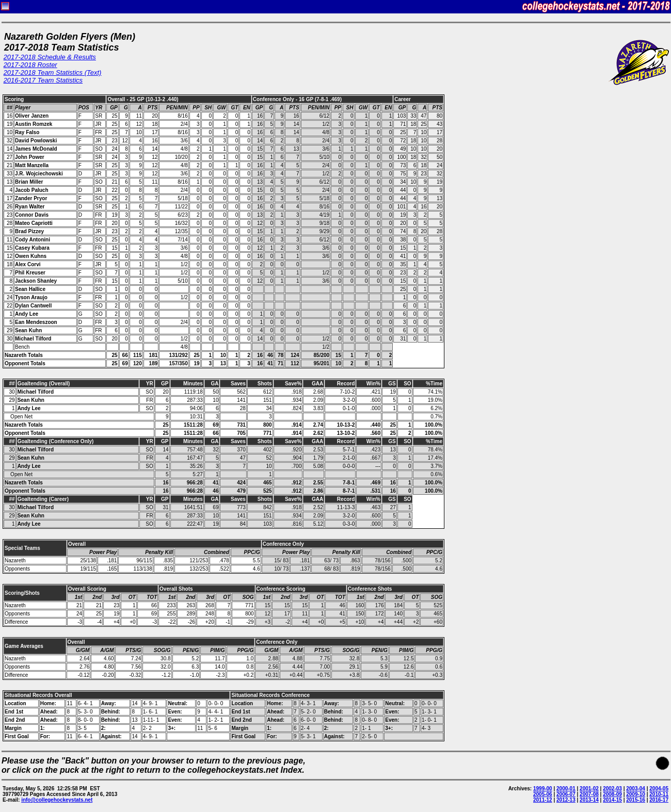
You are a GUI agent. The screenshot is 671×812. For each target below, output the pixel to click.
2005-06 (543, 794)
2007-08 (589, 794)
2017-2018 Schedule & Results (50, 57)
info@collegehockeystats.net (57, 800)
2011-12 (543, 800)
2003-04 (636, 789)
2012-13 (566, 800)
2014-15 (612, 800)
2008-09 (612, 794)
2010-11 (659, 794)
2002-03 (612, 789)
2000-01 (566, 789)
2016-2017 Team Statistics (43, 80)
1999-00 (543, 789)
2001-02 (589, 789)
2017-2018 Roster (30, 65)
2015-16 (636, 800)
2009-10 (636, 794)
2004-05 (659, 789)
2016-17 (659, 800)
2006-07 (566, 794)
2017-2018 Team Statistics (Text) (53, 72)
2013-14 (589, 800)
